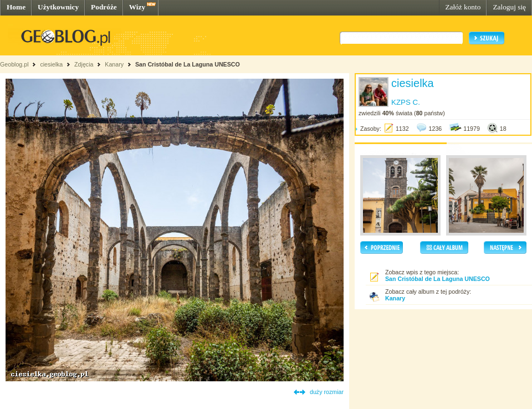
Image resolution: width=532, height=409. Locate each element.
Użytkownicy (58, 7)
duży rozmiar (327, 392)
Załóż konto (463, 7)
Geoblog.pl (14, 64)
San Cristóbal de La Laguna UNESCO (188, 64)
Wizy (137, 7)
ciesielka (51, 64)
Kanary (114, 64)
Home (16, 7)
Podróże (104, 7)
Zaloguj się (509, 7)
